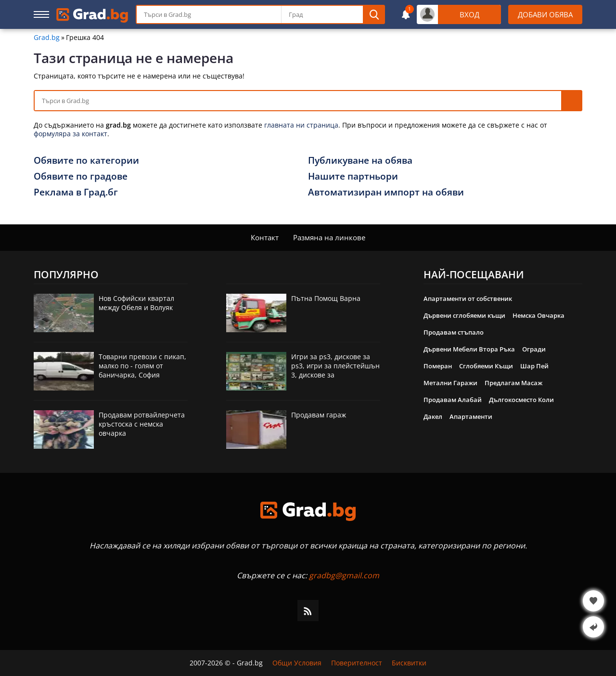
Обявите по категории (86, 160)
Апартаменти (471, 416)
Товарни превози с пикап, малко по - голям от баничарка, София (142, 366)
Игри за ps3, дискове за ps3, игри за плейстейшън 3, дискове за (335, 366)
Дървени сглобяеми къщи (464, 315)
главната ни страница (301, 125)
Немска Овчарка (539, 315)
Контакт (265, 237)
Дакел (433, 416)
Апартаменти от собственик (468, 299)
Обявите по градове (81, 176)
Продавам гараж (319, 415)
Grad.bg (47, 38)
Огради (534, 349)
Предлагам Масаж (513, 383)
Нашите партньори (353, 176)
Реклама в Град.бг (76, 192)
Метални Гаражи (450, 383)
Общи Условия (297, 663)
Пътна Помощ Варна (326, 298)
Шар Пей (534, 366)
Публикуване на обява (360, 160)
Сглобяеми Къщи (486, 366)
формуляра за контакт (71, 134)
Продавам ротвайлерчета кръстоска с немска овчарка (142, 424)
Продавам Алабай (453, 400)
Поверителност (357, 663)
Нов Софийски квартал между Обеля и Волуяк (136, 303)
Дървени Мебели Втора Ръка (469, 349)
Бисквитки (409, 663)
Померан (438, 366)
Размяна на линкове (329, 237)
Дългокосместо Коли (521, 400)
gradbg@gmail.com (344, 575)
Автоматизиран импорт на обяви (386, 192)
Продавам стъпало (454, 332)
